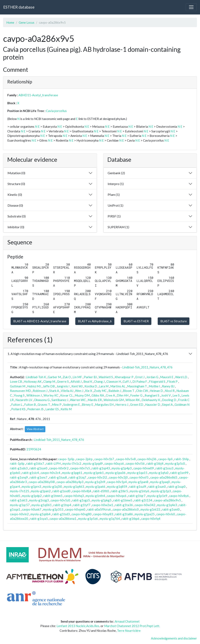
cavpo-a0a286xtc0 (126, 509)
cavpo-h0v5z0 (60, 500)
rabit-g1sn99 (179, 473)
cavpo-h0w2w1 (103, 505)
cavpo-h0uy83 (103, 514)
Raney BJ (168, 386)
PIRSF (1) (114, 216)
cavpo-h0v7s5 (80, 468)
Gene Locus (27, 22)
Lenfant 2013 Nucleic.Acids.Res (78, 626)
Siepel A (167, 405)
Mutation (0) (16, 173)
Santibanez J (60, 400)
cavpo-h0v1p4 (117, 482)
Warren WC (78, 400)
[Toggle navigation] (191, 7)
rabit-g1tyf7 (82, 505)
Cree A (110, 395)
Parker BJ (90, 377)
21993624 (34, 449)
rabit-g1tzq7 (78, 477)
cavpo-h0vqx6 (117, 496)
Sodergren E (72, 405)
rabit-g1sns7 (39, 477)
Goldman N (182, 405)
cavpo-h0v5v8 (126, 459)
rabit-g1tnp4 (62, 505)
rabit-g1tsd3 (61, 514)
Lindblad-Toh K (36, 377)
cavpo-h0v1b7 (104, 459)
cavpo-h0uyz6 (114, 463)
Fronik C (184, 400)
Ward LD (181, 377)
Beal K (88, 381)
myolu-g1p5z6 (88, 519)
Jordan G (152, 377)
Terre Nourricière (129, 631)
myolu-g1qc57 (20, 505)
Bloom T (129, 391)
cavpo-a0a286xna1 (63, 519)
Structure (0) (16, 184)
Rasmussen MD (20, 391)
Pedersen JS (35, 409)
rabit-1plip (17, 463)
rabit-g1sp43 (101, 468)
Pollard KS (18, 409)
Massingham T (137, 386)
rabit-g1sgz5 (81, 500)
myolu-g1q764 (110, 519)
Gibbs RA (98, 395)
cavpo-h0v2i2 (98, 477)
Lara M (104, 386)
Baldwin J (115, 391)
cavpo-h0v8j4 (82, 491)
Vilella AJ (67, 391)
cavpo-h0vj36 (147, 459)
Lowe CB (16, 381)
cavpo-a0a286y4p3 (70, 482)
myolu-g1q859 (117, 487)
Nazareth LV (24, 400)
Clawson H (114, 381)
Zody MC (100, 391)
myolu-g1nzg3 (39, 500)
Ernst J (140, 377)
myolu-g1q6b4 (40, 514)
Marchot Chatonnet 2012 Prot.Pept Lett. (132, 626)
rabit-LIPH (53, 463)
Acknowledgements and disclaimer (174, 638)
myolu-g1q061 (42, 505)
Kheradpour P (124, 377)
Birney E (87, 405)
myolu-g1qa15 (137, 473)
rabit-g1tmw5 (123, 500)
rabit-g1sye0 (38, 468)
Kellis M (66, 409)
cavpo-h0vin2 (19, 514)
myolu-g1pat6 (96, 487)
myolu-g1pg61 (72, 473)
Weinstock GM (114, 400)
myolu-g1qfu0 (159, 473)
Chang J (99, 381)
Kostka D (91, 386)
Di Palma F (140, 381)
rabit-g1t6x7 (35, 463)
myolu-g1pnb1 (94, 473)
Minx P (57, 405)
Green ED (137, 405)
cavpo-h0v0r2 (59, 468)
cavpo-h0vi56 (135, 463)
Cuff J (127, 381)
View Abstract (35, 429)
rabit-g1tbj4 (155, 463)
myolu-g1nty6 (139, 491)
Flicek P (172, 381)
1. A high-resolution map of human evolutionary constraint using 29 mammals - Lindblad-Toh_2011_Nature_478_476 (88, 354)
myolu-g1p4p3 (122, 468)
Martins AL (118, 386)
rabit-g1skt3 (19, 500)
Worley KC (51, 395)
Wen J (79, 391)
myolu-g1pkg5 (102, 500)
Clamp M (49, 381)
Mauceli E (167, 377)
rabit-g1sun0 (157, 487)
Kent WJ (77, 386)
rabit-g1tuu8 (58, 477)
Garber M (54, 377)
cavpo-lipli (165, 459)
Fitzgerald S (157, 381)
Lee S (176, 395)
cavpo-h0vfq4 (151, 519)
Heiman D (156, 391)
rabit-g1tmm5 (53, 496)
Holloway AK (33, 381)
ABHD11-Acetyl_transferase (38, 95)
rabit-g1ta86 (124, 514)
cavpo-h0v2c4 (50, 473)
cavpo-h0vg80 (82, 514)
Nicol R (170, 391)
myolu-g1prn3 (31, 487)
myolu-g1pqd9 (93, 463)
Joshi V (166, 395)
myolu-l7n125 (20, 491)
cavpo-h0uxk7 (32, 509)
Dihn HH (123, 395)
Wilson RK (133, 400)
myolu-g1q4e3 (167, 505)
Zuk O (67, 377)
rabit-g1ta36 (124, 505)
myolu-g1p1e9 (157, 496)
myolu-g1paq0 (160, 482)
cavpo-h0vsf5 (139, 477)
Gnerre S (63, 381)
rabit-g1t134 (143, 500)
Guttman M (18, 386)
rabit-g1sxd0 (61, 491)
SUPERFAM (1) (118, 227)
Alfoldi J (76, 381)
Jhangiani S (152, 395)
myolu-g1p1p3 (161, 491)
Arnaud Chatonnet (127, 621)
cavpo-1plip (66, 459)
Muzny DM (82, 395)
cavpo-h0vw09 (144, 468)
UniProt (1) (115, 205)
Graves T (44, 405)
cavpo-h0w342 (145, 505)
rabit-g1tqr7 (137, 496)
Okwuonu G (42, 400)
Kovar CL (67, 395)
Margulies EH (104, 405)
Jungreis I (63, 386)
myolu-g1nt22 (150, 509)
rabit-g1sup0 (177, 487)
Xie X (89, 391)
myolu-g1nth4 (95, 496)
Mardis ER (95, 400)
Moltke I (154, 386)
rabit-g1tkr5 (119, 491)
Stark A (54, 391)
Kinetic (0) (15, 195)
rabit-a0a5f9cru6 (99, 509)
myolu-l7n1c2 (72, 463)
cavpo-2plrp (84, 459)
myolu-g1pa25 (145, 514)
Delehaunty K (151, 400)
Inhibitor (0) (16, 227)
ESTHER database (19, 7)
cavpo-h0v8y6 (179, 496)
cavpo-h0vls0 (166, 514)
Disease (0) (15, 205)
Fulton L (17, 405)
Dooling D (169, 400)
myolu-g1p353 (53, 509)
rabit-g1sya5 (39, 519)
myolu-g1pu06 (116, 473)
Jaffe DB (49, 386)
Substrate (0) (17, 216)
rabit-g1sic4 (30, 473)
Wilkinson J (34, 395)
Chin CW (142, 391)
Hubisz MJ (34, 386)
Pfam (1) (114, 195)
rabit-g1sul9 (138, 487)
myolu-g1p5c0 (175, 463)
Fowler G (136, 395)
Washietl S (106, 377)
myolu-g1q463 (74, 487)
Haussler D (153, 405)
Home (10, 22)
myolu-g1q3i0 (52, 487)
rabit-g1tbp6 (131, 519)
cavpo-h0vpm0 (75, 509)
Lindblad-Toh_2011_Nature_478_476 (147, 367)
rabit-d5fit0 (101, 491)
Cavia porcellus (56, 111)
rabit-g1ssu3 (164, 468)
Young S (19, 395)
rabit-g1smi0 (171, 509)
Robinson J (40, 391)
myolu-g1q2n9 (95, 482)
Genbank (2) (116, 173)
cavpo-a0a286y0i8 (42, 482)
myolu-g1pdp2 (32, 496)
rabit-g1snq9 (19, 477)
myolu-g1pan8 (138, 482)
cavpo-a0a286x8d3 (164, 477)
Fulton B (30, 405)
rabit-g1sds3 (19, 468)
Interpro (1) (116, 184)
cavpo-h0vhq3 (74, 496)
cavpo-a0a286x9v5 (167, 500)
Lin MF (77, 377)
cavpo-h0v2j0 (118, 477)
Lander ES (52, 409)
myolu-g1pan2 (41, 491)
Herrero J (122, 405)
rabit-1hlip (182, 459)
